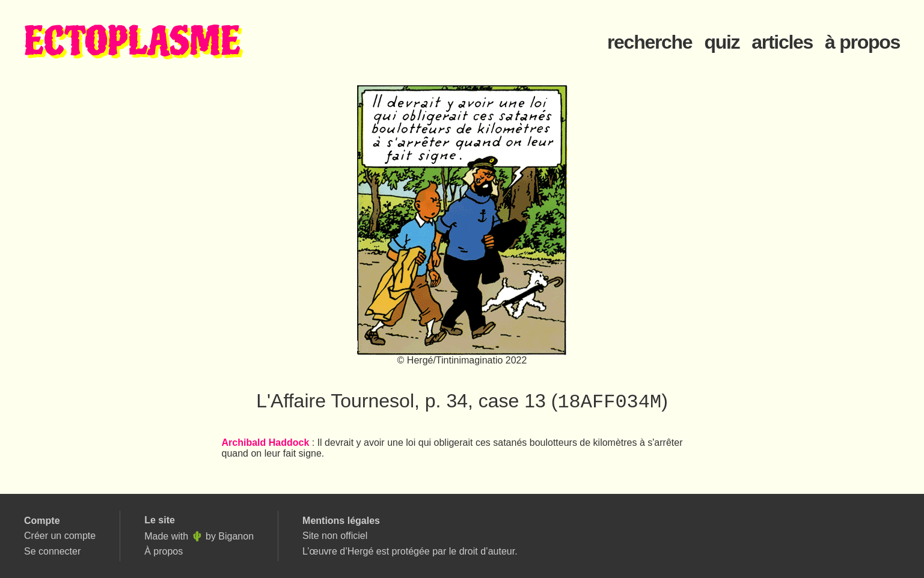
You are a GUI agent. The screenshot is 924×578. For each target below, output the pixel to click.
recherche (650, 42)
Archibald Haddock (266, 444)
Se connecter (52, 551)
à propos (862, 42)
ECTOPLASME (132, 42)
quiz (722, 42)
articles (782, 42)
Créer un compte (60, 536)
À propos (164, 551)
